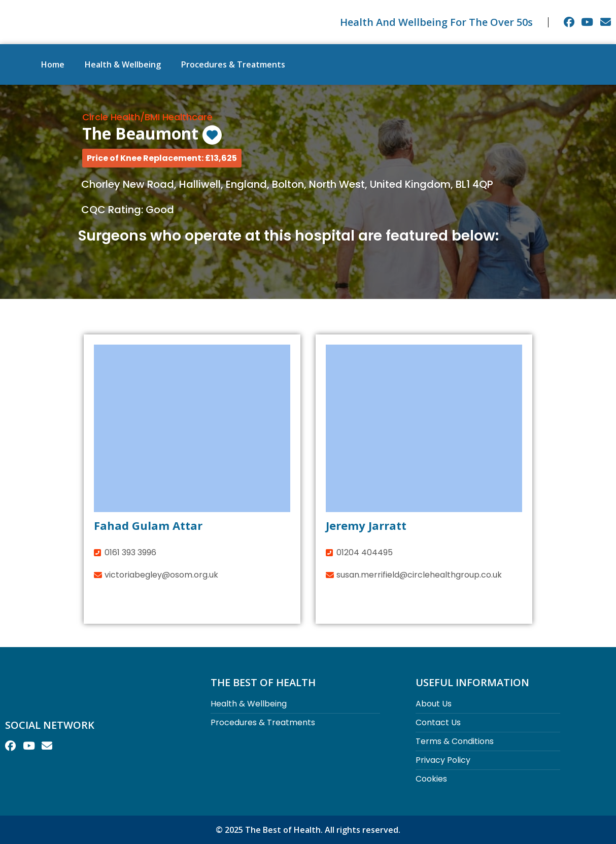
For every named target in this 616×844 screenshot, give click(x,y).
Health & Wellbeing (123, 64)
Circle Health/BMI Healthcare (147, 117)
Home (53, 64)
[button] (162, 158)
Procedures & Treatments (233, 64)
